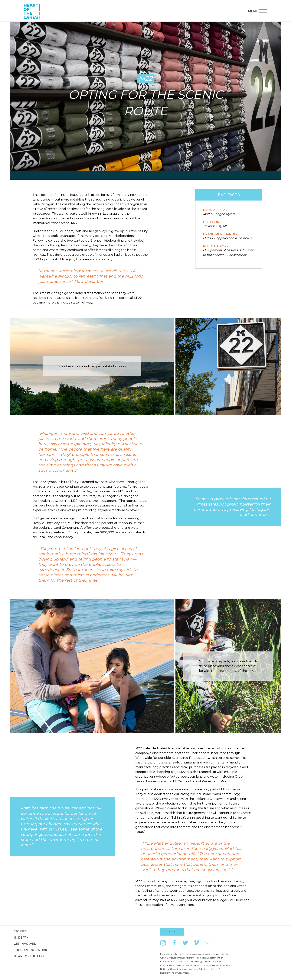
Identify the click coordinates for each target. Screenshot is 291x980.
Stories (20, 931)
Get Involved (25, 944)
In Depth (21, 938)
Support (172, 932)
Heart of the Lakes (30, 956)
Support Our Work (30, 950)
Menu (258, 11)
